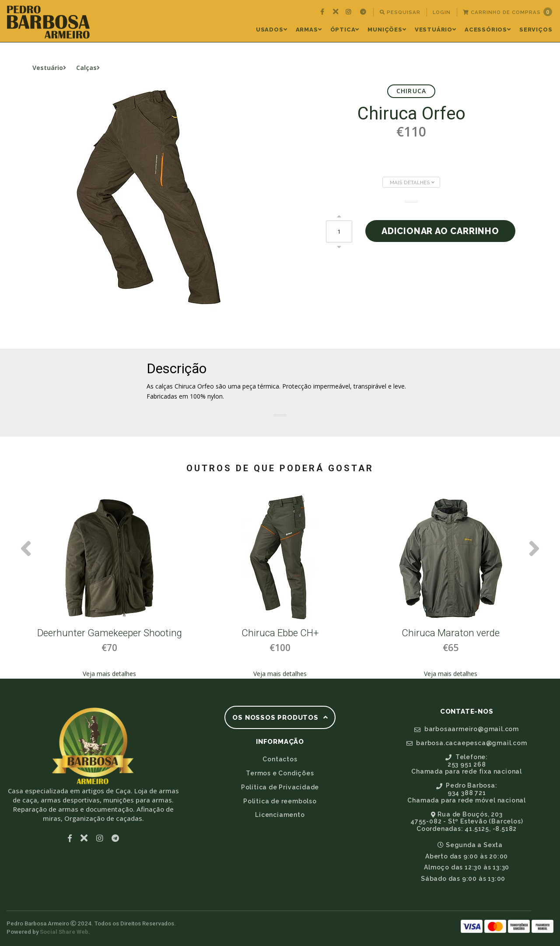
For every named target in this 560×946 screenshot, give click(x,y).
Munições (387, 30)
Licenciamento (280, 815)
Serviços (536, 30)
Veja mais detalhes (109, 674)
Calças (88, 68)
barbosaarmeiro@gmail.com (467, 729)
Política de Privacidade (280, 787)
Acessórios (488, 30)
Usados (272, 30)
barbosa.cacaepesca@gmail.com (467, 743)
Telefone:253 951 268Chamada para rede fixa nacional (467, 764)
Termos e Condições (280, 773)
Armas (309, 30)
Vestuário (436, 30)
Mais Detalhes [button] (412, 182)
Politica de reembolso (280, 801)
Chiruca (411, 91)
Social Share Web (64, 932)
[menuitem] (323, 12)
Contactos (280, 759)
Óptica (345, 30)
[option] (109, 586)
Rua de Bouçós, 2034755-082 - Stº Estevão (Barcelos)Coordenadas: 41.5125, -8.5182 (467, 822)
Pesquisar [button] (400, 12)
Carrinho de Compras (507, 12)
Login (442, 12)
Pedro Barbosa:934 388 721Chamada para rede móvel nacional (467, 793)
